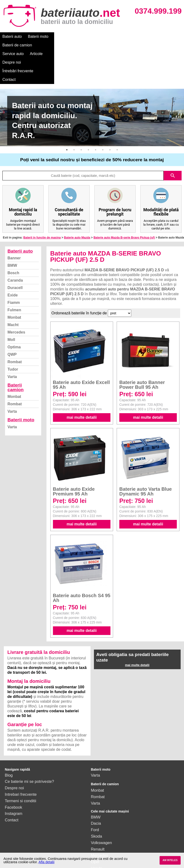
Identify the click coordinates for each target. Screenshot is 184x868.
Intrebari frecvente (21, 760)
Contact (46, 45)
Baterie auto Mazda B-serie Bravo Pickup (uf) (124, 203)
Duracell (15, 253)
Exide (13, 261)
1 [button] (67, 115)
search (173, 141)
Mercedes (16, 298)
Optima (14, 313)
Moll (11, 305)
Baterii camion (15, 353)
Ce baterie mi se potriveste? (29, 747)
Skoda (96, 802)
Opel (95, 827)
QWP (12, 320)
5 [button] (96, 115)
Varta (12, 342)
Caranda (15, 246)
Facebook (13, 773)
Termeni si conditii (20, 766)
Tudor (13, 335)
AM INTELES (170, 860)
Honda (97, 834)
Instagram (14, 779)
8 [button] (117, 115)
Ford (95, 795)
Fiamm (14, 268)
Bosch (13, 238)
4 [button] (88, 115)
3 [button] (81, 115)
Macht (13, 290)
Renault (98, 815)
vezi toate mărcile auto (111, 840)
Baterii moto (38, 36)
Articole (124, 36)
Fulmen (14, 275)
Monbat (14, 283)
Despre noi (146, 36)
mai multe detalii (82, 383)
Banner (14, 224)
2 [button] (74, 115)
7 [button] (110, 115)
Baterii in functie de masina (42, 203)
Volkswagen (101, 808)
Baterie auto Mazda (77, 203)
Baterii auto (12, 36)
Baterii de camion (69, 36)
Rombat (15, 327)
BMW (12, 231)
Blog (9, 741)
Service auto (101, 36)
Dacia (96, 789)
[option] (92, 83)
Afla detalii (46, 862)
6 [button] (103, 115)
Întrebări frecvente (18, 45)
